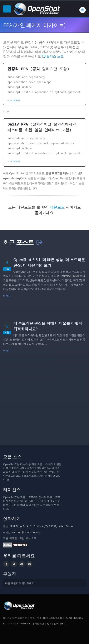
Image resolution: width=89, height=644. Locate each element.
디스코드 (31, 538)
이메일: (13, 538)
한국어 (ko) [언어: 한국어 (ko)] (60, 623)
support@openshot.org (26, 532)
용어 (49, 623)
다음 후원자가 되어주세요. (20, 583)
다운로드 (57, 207)
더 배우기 (15, 100)
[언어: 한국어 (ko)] (83, 10)
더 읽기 (7, 296)
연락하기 (12, 519)
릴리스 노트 (53, 56)
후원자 (10, 573)
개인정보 (39, 623)
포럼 (22, 538)
